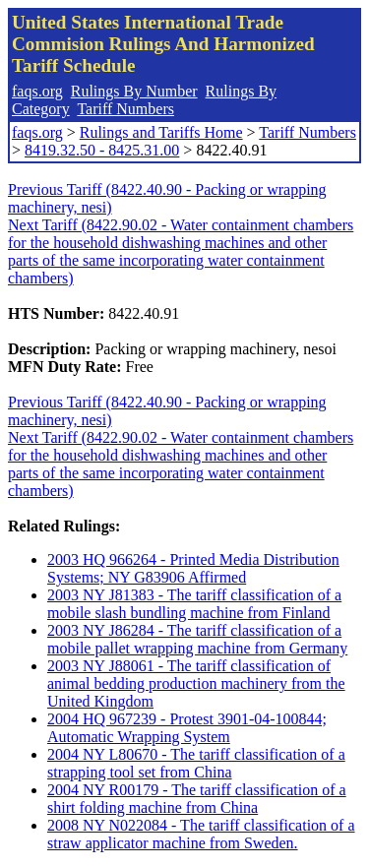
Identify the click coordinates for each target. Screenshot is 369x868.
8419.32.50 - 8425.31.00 (102, 150)
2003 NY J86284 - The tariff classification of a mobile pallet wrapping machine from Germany (197, 639)
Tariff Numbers (125, 109)
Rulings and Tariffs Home (161, 132)
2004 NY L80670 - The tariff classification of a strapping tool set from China (196, 763)
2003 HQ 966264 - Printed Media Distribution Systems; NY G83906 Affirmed (193, 568)
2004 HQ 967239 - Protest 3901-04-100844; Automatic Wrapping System (187, 728)
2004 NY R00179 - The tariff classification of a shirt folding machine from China (197, 799)
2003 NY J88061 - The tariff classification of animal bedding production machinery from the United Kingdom (196, 683)
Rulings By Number (134, 91)
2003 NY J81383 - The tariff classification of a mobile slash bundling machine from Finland (194, 604)
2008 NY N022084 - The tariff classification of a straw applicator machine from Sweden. (201, 834)
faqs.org (37, 91)
